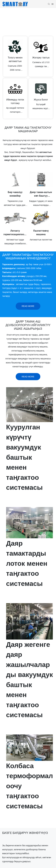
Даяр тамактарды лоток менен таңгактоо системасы (27, 563)
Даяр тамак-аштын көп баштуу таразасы (41, 194)
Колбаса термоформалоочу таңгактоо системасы (30, 786)
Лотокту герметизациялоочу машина (15, 233)
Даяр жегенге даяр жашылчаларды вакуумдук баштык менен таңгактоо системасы (30, 680)
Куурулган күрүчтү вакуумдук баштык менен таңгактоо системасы (24, 457)
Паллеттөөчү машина (41, 233)
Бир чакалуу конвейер (15, 194)
